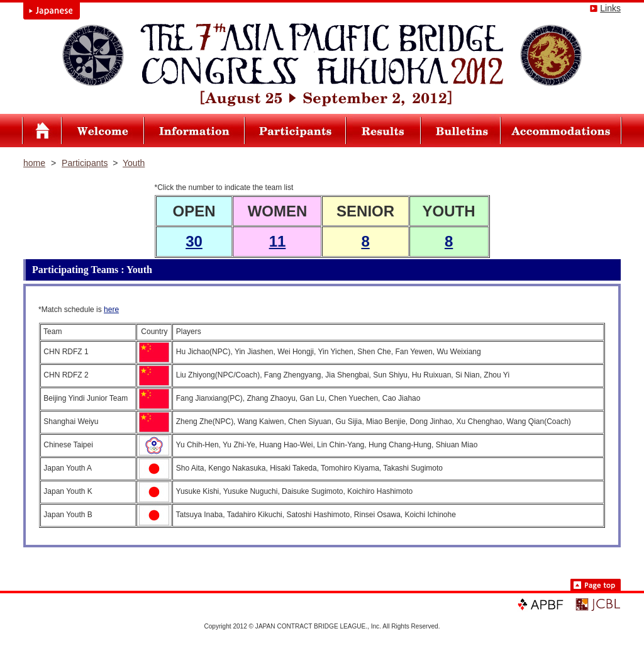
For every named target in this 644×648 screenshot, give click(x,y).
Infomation (195, 131)
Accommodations (561, 131)
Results (384, 131)
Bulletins (461, 131)
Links (610, 8)
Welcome (103, 131)
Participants (295, 131)
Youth (134, 163)
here (111, 310)
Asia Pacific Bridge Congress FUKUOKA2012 (42, 131)
